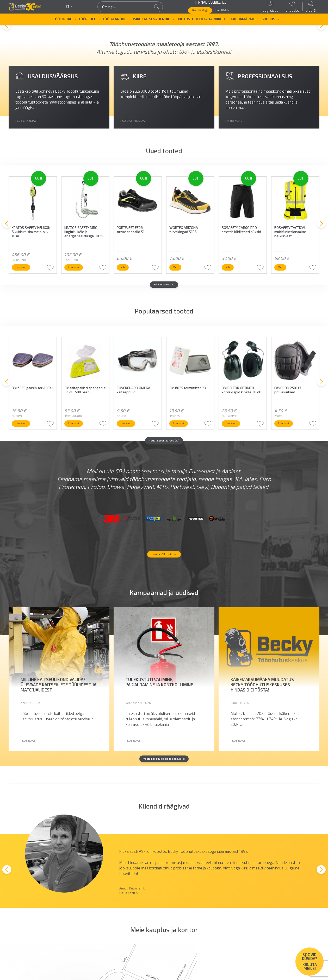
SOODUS (268, 19)
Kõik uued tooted (164, 296)
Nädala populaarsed (164, 453)
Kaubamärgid (243, 19)
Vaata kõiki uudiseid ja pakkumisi (164, 795)
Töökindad (63, 19)
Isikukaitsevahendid (152, 19)
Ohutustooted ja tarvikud (201, 19)
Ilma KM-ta (222, 10)
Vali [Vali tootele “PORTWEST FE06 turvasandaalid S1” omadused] (126, 277)
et (69, 7)
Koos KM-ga (200, 10)
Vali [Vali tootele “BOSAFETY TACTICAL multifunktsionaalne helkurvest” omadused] (283, 277)
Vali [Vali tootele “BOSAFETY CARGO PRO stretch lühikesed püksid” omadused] (231, 277)
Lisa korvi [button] (25, 277)
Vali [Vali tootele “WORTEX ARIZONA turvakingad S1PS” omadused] (178, 277)
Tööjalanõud (115, 19)
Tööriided (87, 19)
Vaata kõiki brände (164, 589)
